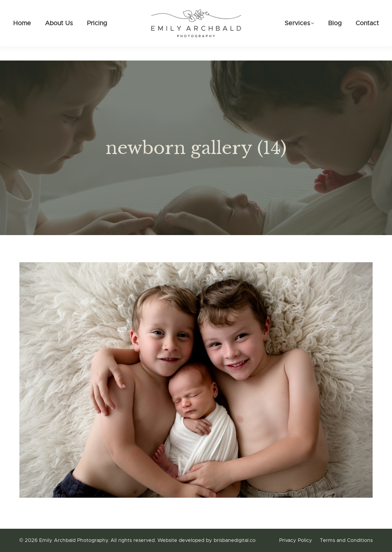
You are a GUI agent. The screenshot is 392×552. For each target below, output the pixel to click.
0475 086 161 (41, 7)
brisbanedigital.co (235, 540)
